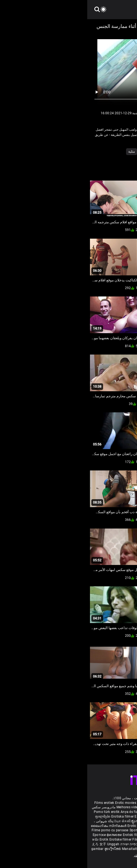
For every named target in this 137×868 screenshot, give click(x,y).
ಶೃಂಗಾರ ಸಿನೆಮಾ (55, 821)
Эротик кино (53, 830)
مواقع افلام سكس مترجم (81, 807)
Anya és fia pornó (47, 812)
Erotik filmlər (106, 840)
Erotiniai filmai (101, 830)
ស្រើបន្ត (62, 826)
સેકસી (39, 821)
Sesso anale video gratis (69, 803)
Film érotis (125, 849)
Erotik (17, 840)
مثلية (44, 152)
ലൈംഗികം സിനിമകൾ (22, 826)
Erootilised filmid (92, 844)
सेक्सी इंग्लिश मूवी (77, 821)
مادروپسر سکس (17, 807)
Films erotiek (17, 803)
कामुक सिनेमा (74, 849)
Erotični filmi (91, 835)
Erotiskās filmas (76, 830)
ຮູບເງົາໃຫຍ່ (26, 849)
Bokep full (124, 840)
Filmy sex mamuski (60, 840)
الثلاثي (84, 152)
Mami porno (86, 840)
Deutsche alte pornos (116, 807)
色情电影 (75, 826)
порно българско (92, 816)
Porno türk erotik (20, 812)
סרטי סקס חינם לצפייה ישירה (55, 844)
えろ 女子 (12, 844)
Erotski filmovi (47, 835)
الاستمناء (100, 152)
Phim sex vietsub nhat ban (109, 803)
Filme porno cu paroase (23, 830)
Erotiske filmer (34, 840)
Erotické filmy (70, 835)
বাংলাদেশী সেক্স (72, 812)
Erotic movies (39, 803)
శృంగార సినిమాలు (101, 821)
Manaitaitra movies (50, 849)
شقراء (57, 152)
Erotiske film (123, 830)
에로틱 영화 (110, 835)
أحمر (114, 152)
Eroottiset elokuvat (62, 816)
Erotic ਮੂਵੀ (48, 826)
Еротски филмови (21, 835)
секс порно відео (95, 826)
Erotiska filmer (36, 816)
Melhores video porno (46, 807)
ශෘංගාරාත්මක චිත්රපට (100, 849)
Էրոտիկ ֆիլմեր (98, 812)
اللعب (71, 152)
